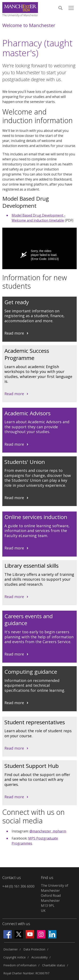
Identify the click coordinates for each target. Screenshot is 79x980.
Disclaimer (11, 949)
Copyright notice (15, 957)
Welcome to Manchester (29, 25)
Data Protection (34, 949)
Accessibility (39, 957)
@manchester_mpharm (48, 831)
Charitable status (54, 965)
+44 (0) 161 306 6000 (18, 886)
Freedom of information (20, 965)
